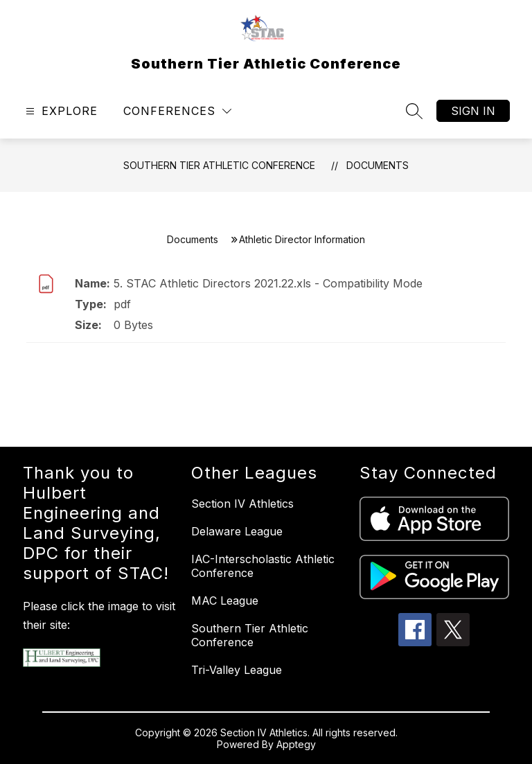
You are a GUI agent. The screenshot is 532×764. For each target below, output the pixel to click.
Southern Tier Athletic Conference (219, 165)
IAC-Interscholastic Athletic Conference (263, 566)
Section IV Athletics (242, 504)
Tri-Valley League (237, 670)
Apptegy (296, 744)
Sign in (473, 111)
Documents (378, 165)
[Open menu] (60, 111)
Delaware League (237, 531)
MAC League (225, 601)
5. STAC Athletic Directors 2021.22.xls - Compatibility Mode (268, 283)
